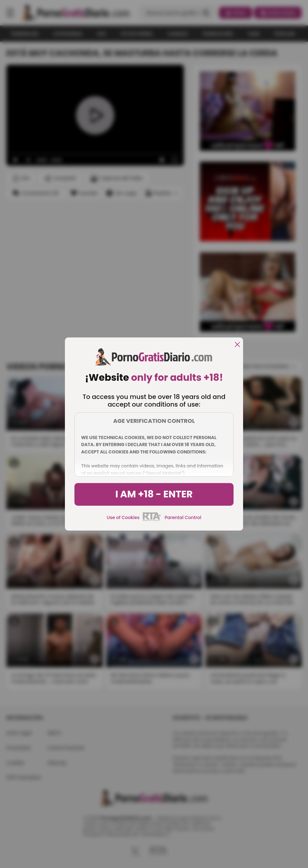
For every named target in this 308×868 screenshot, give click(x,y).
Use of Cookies (123, 517)
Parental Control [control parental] (183, 517)
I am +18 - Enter (154, 494)
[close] (237, 345)
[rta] (152, 520)
